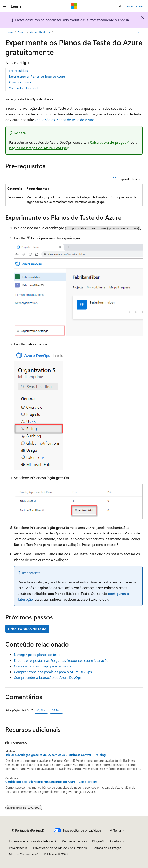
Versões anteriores (74, 841)
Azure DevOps (40, 32)
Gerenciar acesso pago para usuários (42, 666)
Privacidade (17, 848)
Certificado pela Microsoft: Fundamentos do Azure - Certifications (51, 782)
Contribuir (117, 841)
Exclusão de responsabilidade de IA (33, 841)
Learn (9, 32)
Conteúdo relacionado (24, 88)
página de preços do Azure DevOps (38, 148)
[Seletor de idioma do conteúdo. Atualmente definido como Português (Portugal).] (28, 830)
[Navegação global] (4, 6)
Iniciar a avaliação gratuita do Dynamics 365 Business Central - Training (55, 755)
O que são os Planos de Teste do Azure (64, 120)
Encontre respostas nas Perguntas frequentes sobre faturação (61, 660)
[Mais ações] (139, 32)
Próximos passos (20, 82)
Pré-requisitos (18, 71)
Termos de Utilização (107, 848)
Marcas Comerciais (22, 854)
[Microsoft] (74, 6)
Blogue (97, 841)
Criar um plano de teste (27, 629)
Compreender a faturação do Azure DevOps (48, 677)
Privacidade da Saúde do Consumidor (59, 848)
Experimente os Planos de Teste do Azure (37, 76)
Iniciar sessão (135, 6)
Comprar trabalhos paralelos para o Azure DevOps (53, 672)
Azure (22, 32)
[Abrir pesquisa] (120, 6)
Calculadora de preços (108, 142)
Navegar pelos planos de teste (37, 654)
